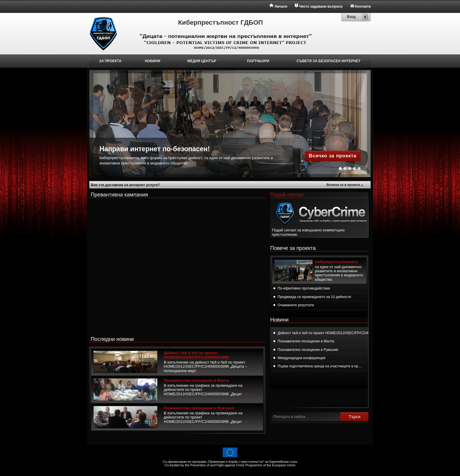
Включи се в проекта (346, 185)
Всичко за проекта (333, 156)
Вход (351, 17)
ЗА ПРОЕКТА (110, 61)
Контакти (363, 6)
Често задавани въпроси (321, 6)
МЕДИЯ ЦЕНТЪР (202, 61)
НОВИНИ (153, 61)
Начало (281, 6)
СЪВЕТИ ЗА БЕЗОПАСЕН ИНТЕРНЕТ (329, 61)
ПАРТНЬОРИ (258, 61)
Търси (355, 417)
